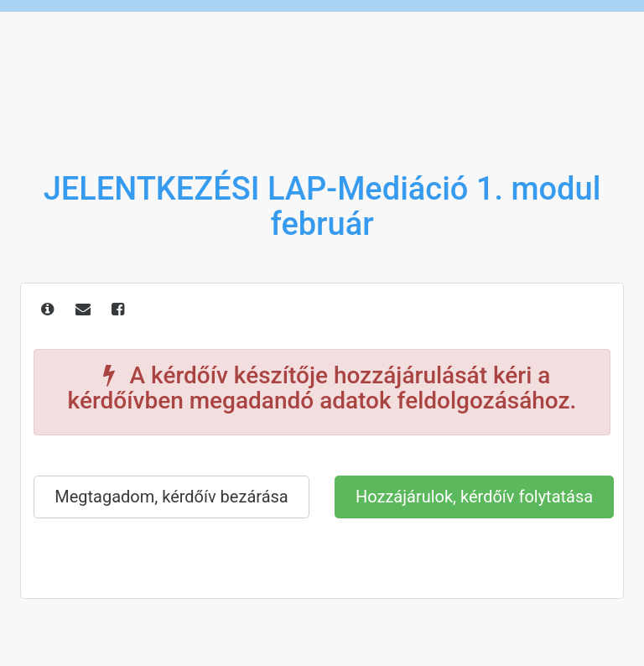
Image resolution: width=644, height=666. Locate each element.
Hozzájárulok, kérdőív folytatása (474, 497)
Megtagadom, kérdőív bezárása (171, 497)
